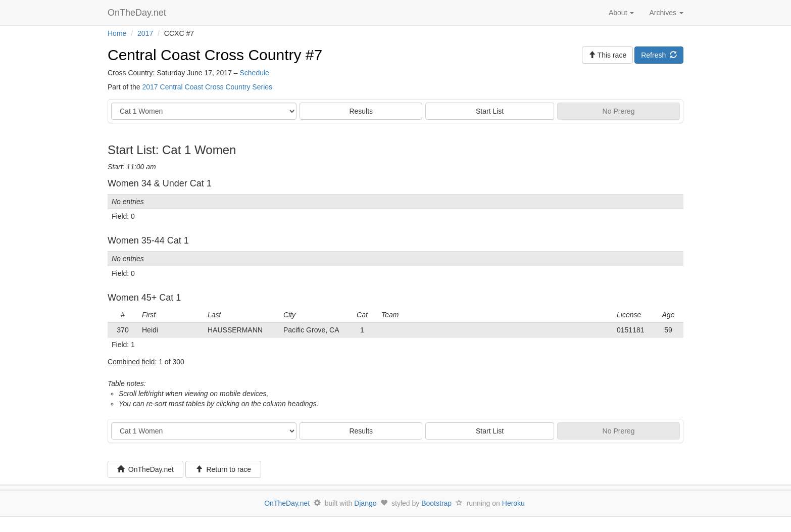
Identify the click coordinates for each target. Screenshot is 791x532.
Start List (490, 111)
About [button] (621, 13)
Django (365, 503)
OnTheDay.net (138, 13)
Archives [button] (666, 13)
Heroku (513, 503)
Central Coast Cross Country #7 (215, 55)
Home (117, 33)
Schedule (254, 73)
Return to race (224, 469)
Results (361, 111)
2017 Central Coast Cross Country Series (207, 87)
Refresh (659, 55)
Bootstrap (436, 503)
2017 (145, 33)
